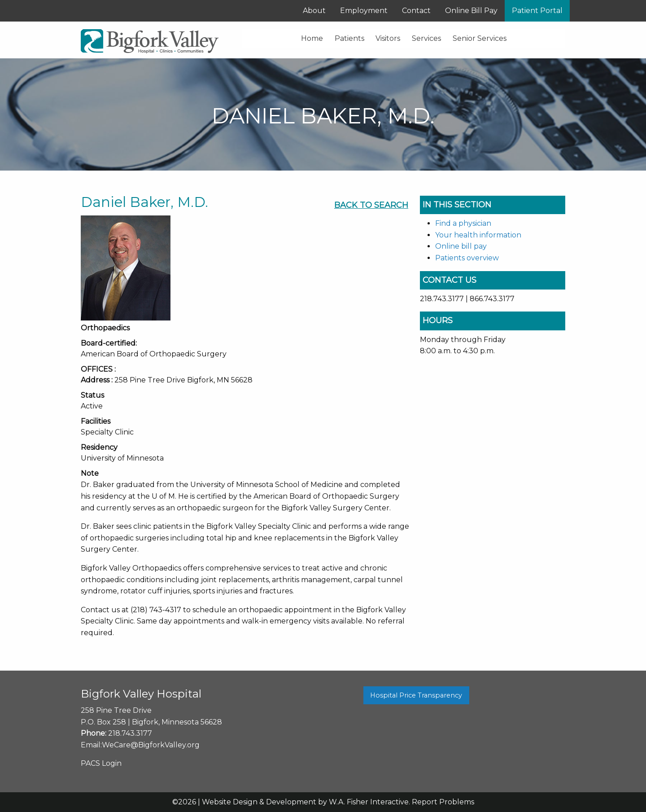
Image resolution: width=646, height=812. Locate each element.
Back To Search (371, 205)
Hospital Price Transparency (416, 695)
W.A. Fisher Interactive (369, 802)
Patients (349, 38)
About (314, 11)
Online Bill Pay (471, 11)
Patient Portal (537, 11)
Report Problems (443, 802)
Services (426, 38)
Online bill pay (461, 246)
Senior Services (480, 38)
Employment (364, 11)
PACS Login (101, 763)
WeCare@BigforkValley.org (151, 745)
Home (312, 38)
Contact (416, 11)
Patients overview (467, 258)
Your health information (478, 235)
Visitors (388, 38)
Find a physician (463, 223)
